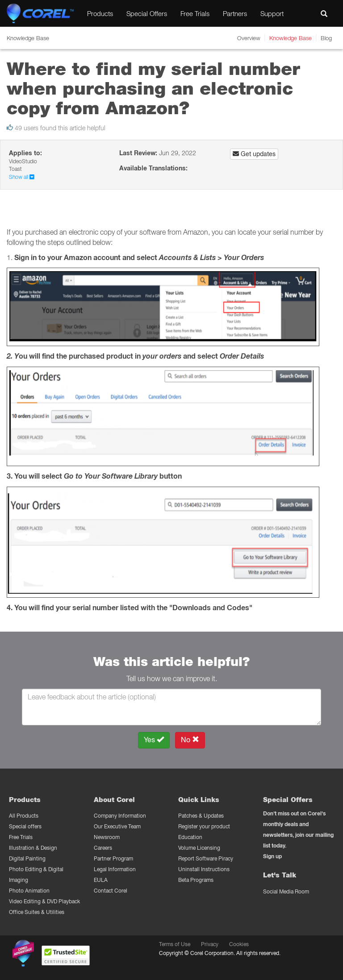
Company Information (120, 816)
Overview (249, 38)
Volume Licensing (199, 848)
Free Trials (195, 13)
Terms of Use (175, 944)
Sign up (272, 856)
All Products (24, 816)
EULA (101, 880)
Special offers (25, 826)
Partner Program (113, 858)
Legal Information (115, 869)
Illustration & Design (33, 848)
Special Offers (147, 13)
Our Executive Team (117, 826)
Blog (326, 38)
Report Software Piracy (206, 858)
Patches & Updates (201, 816)
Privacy (210, 944)
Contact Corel (111, 891)
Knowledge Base (291, 38)
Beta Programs (196, 880)
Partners (235, 13)
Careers (103, 848)
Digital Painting (27, 858)
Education (190, 837)
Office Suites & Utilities (37, 912)
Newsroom (107, 837)
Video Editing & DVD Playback (44, 901)
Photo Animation (29, 891)
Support (272, 13)
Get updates (254, 154)
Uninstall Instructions (204, 869)
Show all (22, 177)
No (190, 740)
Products (100, 13)
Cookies (239, 944)
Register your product (204, 826)
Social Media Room (286, 891)
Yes (154, 740)
